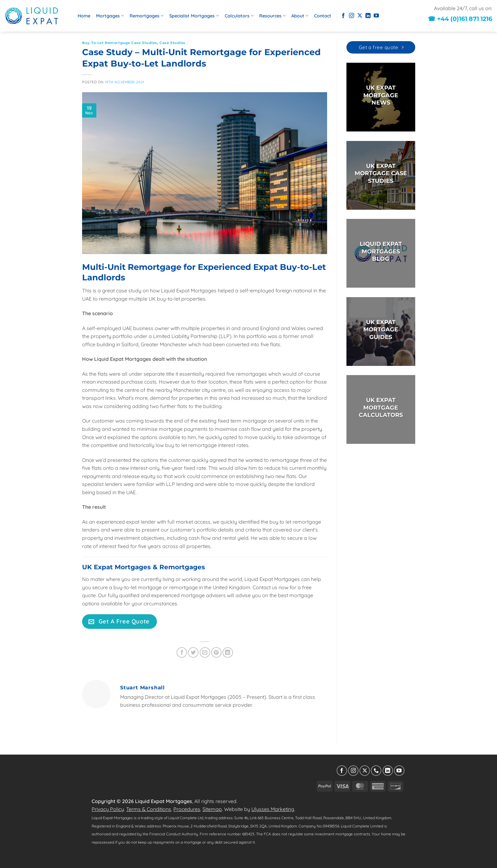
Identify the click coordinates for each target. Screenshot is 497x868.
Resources (272, 16)
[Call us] (376, 771)
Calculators (239, 16)
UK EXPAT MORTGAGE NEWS (381, 96)
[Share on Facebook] (182, 652)
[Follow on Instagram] (352, 16)
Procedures (187, 809)
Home (84, 16)
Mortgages (110, 16)
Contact (323, 16)
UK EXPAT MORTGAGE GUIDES (381, 330)
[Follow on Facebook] (343, 16)
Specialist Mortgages (194, 16)
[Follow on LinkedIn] (368, 16)
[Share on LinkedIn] (228, 652)
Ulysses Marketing (273, 809)
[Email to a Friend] (205, 652)
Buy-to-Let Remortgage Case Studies (120, 43)
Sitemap (212, 809)
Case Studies (172, 43)
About (300, 16)
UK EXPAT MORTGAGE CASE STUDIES (381, 173)
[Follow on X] (360, 16)
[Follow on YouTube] (376, 16)
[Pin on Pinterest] (216, 652)
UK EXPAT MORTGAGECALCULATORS (381, 408)
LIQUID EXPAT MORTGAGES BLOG (381, 252)
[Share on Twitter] (193, 652)
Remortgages (147, 16)
